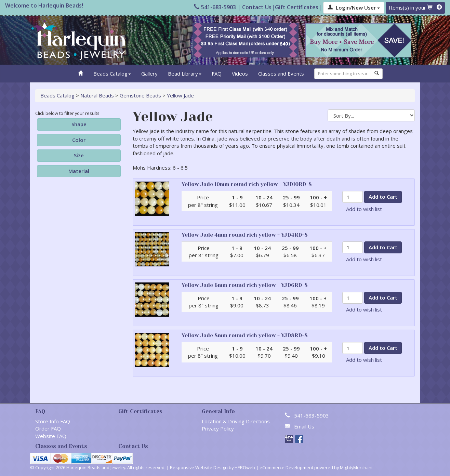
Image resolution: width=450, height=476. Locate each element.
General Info (218, 411)
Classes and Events (281, 74)
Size (79, 155)
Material (79, 171)
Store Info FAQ (53, 421)
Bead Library (185, 74)
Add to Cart (383, 197)
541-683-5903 (215, 7)
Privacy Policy (218, 428)
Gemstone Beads (140, 95)
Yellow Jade (180, 95)
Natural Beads (97, 95)
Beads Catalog (112, 74)
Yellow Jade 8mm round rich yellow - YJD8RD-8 (245, 335)
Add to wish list (364, 209)
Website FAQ (51, 436)
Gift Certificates (297, 7)
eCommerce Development (286, 467)
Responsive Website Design (199, 467)
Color (79, 140)
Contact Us (257, 7)
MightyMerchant (356, 467)
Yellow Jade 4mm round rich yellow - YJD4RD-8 (245, 235)
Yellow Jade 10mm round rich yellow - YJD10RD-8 (247, 184)
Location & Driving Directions (236, 421)
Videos (240, 74)
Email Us (304, 426)
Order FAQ (48, 428)
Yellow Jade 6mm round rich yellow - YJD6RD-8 (245, 285)
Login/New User (354, 8)
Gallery (149, 74)
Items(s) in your (415, 8)
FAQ (217, 74)
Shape (79, 124)
